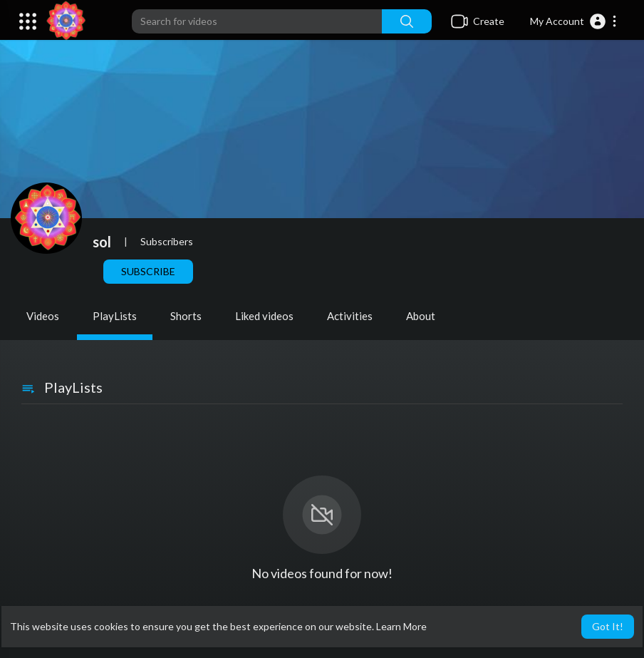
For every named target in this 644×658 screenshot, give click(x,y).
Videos (43, 316)
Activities (350, 316)
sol (102, 242)
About (421, 316)
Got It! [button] (608, 626)
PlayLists (115, 316)
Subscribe (148, 271)
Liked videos (264, 316)
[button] (574, 21)
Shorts (186, 316)
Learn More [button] (401, 626)
